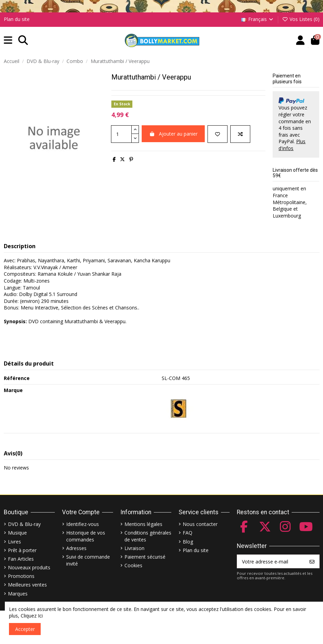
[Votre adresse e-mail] (271, 561)
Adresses (76, 548)
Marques (18, 594)
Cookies (133, 565)
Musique (17, 533)
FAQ (188, 533)
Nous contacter (200, 524)
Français (258, 19)
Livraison (134, 548)
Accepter (25, 629)
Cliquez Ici (32, 616)
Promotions (21, 576)
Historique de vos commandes (86, 536)
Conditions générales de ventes (148, 536)
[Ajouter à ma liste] (218, 134)
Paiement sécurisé (145, 557)
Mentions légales (143, 524)
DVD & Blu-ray (24, 524)
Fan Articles (21, 559)
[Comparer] (240, 134)
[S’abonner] (312, 561)
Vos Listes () (301, 19)
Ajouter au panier (173, 134)
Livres (14, 542)
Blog (188, 542)
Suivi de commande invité (88, 560)
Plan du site (17, 19)
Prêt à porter (22, 550)
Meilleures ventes (27, 585)
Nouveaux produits (29, 567)
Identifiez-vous (83, 524)
